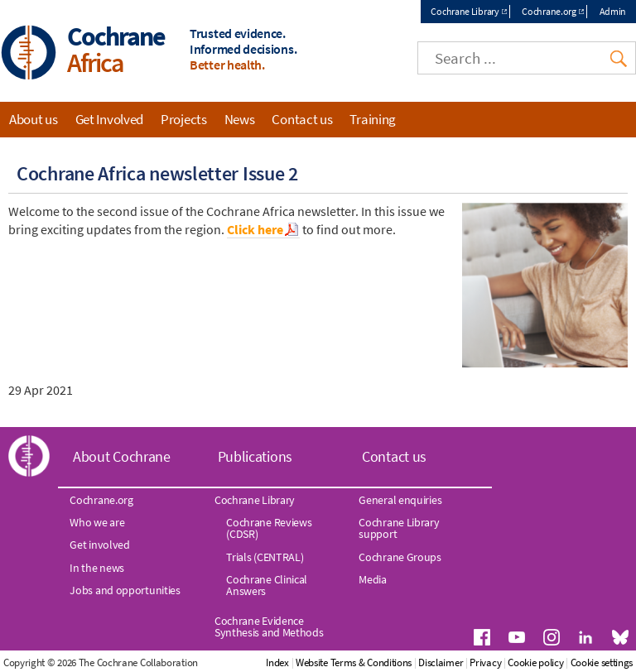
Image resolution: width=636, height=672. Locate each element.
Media (373, 579)
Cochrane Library (465, 11)
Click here (255, 229)
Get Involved (109, 119)
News (240, 119)
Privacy (485, 662)
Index (277, 662)
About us (34, 119)
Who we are (97, 522)
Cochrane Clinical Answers (267, 585)
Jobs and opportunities (125, 590)
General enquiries (400, 500)
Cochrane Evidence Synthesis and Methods (269, 626)
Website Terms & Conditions (354, 662)
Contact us (302, 119)
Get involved (99, 545)
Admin (613, 11)
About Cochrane (122, 456)
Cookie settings (602, 662)
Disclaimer (441, 662)
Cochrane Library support (399, 528)
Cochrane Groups (400, 557)
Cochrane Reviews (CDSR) (269, 528)
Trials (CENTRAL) (265, 557)
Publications (255, 456)
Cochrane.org (549, 11)
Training (373, 119)
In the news (97, 568)
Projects (184, 119)
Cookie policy (535, 662)
